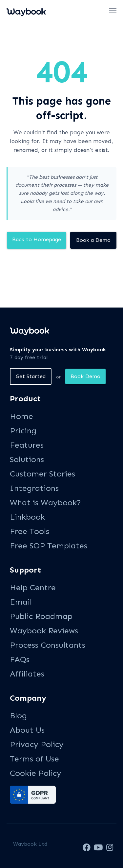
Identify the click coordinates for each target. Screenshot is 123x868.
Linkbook (27, 517)
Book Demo (85, 376)
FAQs (20, 659)
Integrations (34, 488)
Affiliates (27, 674)
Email (21, 602)
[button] (113, 10)
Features (27, 445)
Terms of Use (34, 759)
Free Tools (30, 531)
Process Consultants (48, 645)
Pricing (23, 431)
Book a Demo (93, 240)
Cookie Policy (36, 773)
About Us (27, 730)
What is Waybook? (45, 502)
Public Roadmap (41, 616)
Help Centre (33, 587)
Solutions (27, 459)
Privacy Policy (37, 744)
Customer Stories (42, 474)
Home (21, 416)
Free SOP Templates (49, 546)
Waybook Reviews (44, 631)
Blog (18, 716)
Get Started (31, 376)
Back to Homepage (37, 239)
